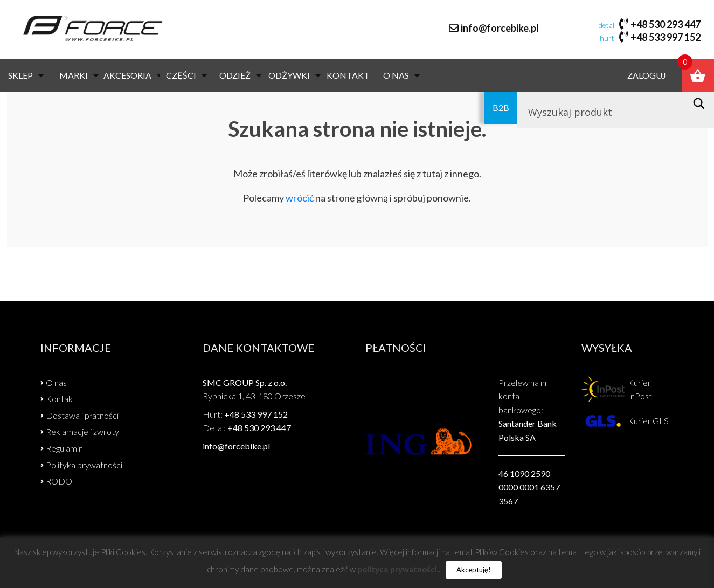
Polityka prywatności (84, 465)
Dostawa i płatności (82, 415)
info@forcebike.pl (500, 28)
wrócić (300, 198)
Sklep (26, 75)
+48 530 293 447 (666, 24)
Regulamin (64, 448)
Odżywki (294, 75)
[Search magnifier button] (702, 103)
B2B (501, 108)
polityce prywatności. (398, 569)
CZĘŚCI (186, 75)
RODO (59, 481)
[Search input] (604, 112)
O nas (401, 75)
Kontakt (348, 75)
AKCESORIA (133, 75)
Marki (79, 75)
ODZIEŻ (240, 75)
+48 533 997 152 (666, 37)
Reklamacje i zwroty (82, 431)
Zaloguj (647, 75)
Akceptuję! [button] (474, 570)
